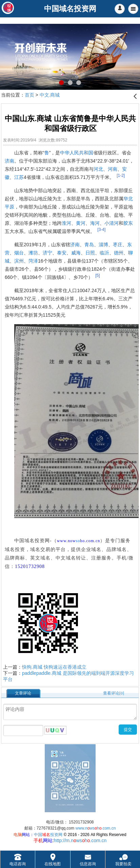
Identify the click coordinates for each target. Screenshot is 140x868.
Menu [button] (133, 9)
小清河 (112, 223)
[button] (120, 9)
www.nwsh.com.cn (96, 828)
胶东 (128, 223)
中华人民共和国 (77, 153)
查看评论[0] (114, 693)
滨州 (19, 261)
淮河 (66, 223)
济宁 (47, 253)
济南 (9, 161)
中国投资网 (48, 835)
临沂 (104, 253)
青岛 (89, 245)
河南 (113, 169)
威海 (76, 253)
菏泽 (33, 261)
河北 (98, 169)
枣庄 (118, 245)
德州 (119, 253)
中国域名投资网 (32, 541)
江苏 (19, 177)
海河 (95, 223)
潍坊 (33, 253)
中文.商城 (50, 95)
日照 (90, 253)
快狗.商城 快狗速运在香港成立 (54, 667)
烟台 (19, 253)
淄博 (103, 245)
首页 (29, 95)
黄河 (81, 223)
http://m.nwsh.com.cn (80, 840)
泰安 (62, 253)
